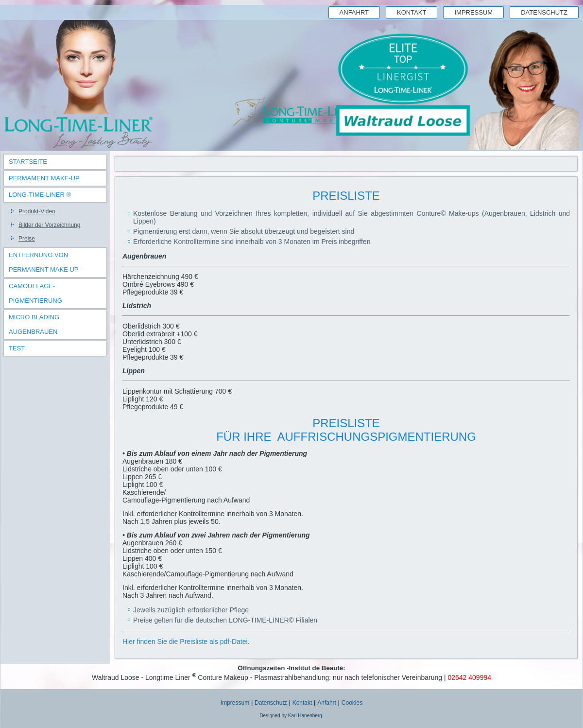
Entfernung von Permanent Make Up (44, 262)
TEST (17, 348)
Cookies (352, 703)
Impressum (473, 12)
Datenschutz (544, 12)
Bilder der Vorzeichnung (49, 225)
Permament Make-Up (44, 178)
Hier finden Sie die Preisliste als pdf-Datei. (186, 641)
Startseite (28, 162)
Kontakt (412, 12)
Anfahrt (354, 12)
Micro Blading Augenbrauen (34, 324)
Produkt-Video (37, 211)
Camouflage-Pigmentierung (35, 293)
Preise (27, 239)
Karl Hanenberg (305, 716)
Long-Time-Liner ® (40, 195)
